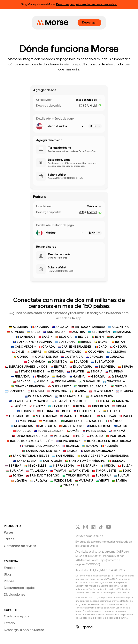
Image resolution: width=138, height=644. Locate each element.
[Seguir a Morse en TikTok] (101, 527)
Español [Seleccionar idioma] (84, 627)
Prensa (9, 581)
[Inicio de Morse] (52, 23)
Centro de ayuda (17, 616)
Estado (9, 623)
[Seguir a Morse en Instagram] (86, 527)
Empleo (10, 568)
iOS (82, 106)
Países (9, 532)
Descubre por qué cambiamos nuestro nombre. (86, 4)
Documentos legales (20, 588)
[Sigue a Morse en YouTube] (109, 527)
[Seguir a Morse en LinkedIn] (93, 527)
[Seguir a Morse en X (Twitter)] (78, 527)
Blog (7, 574)
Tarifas (9, 539)
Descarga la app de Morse (24, 630)
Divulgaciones (15, 594)
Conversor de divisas (20, 546)
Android (92, 106)
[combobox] (89, 100)
